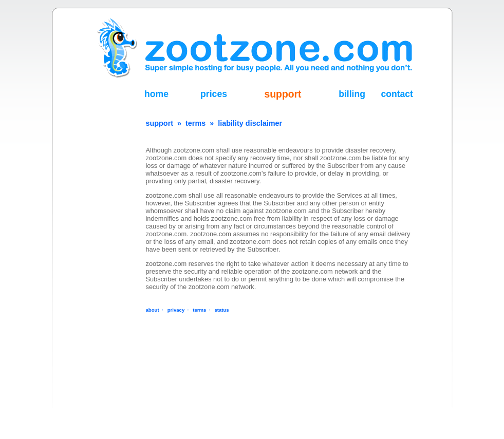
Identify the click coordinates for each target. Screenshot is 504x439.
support (283, 94)
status (221, 310)
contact (397, 94)
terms (195, 123)
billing (352, 94)
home (156, 94)
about (153, 310)
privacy (176, 310)
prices (214, 94)
